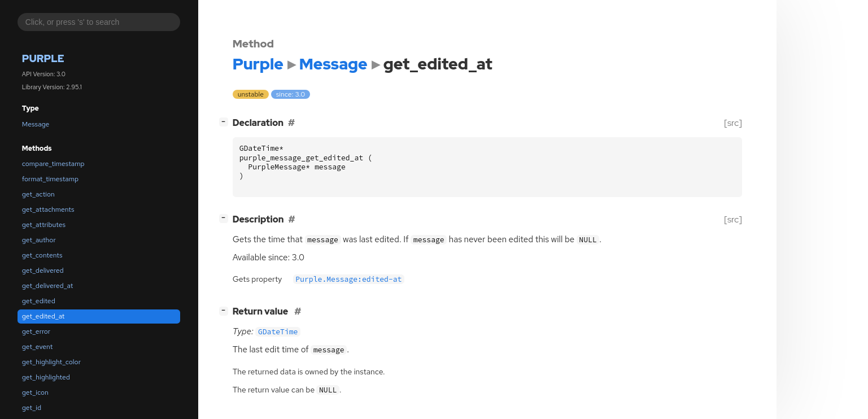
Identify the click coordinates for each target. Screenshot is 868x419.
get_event (37, 347)
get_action (38, 194)
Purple (43, 58)
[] (226, 122)
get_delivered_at (47, 286)
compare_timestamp (53, 164)
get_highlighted (46, 377)
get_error (36, 331)
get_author (39, 240)
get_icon (35, 392)
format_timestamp (50, 179)
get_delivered (43, 270)
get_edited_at (43, 316)
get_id (32, 408)
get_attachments (48, 209)
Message (36, 124)
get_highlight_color (51, 362)
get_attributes (44, 225)
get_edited (39, 301)
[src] (733, 123)
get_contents (42, 255)
